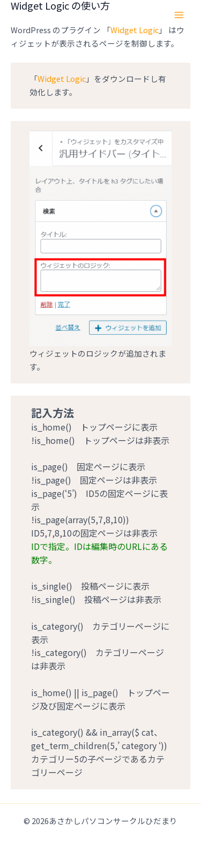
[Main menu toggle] (179, 15)
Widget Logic (135, 30)
